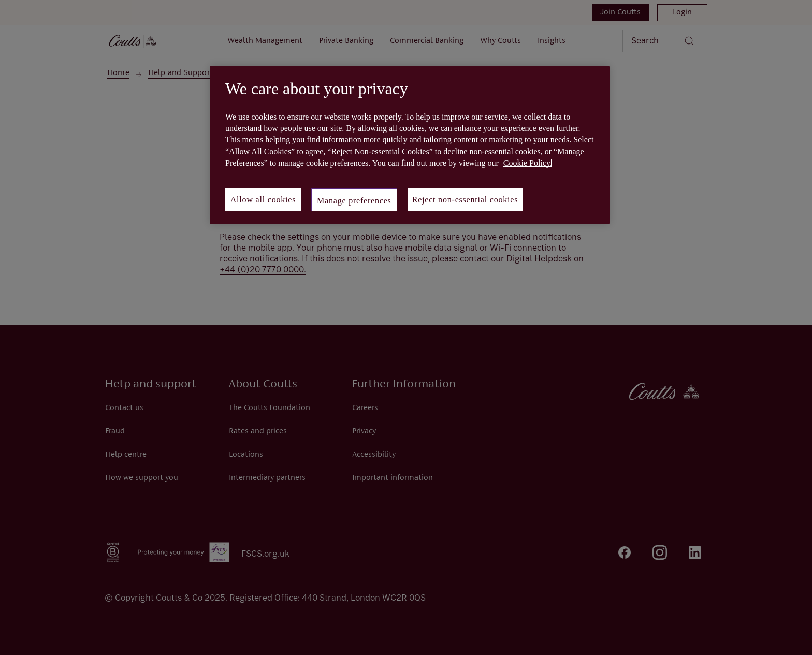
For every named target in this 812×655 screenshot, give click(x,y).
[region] (410, 145)
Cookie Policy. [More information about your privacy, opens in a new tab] (528, 163)
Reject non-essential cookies (465, 200)
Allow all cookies (263, 200)
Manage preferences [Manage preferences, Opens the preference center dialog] (354, 201)
